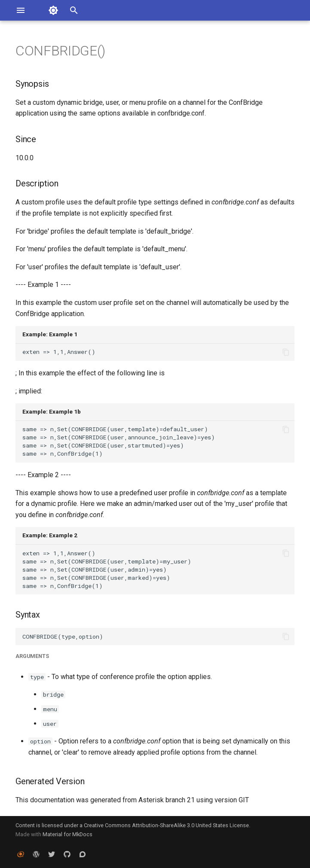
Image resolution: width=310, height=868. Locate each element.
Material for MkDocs (68, 834)
